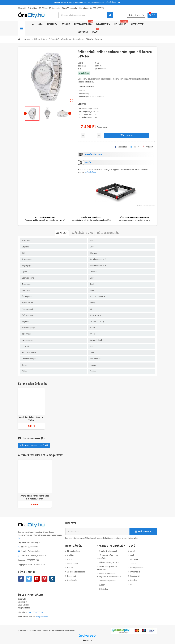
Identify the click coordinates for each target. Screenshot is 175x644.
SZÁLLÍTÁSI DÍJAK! (113, 3)
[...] (19, 538)
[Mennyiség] (91, 135)
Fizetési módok (74, 551)
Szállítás (33, 8)
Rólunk (43, 8)
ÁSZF (65, 8)
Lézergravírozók (137, 568)
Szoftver (134, 580)
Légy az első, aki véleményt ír (34, 445)
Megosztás (121, 147)
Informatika (135, 572)
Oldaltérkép (72, 580)
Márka (80, 63)
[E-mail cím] (97, 531)
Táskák (133, 564)
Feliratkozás (143, 531)
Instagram (52, 579)
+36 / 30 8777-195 (97, 8)
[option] (35, 484)
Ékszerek (134, 559)
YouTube (37, 579)
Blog (132, 584)
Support (102, 585)
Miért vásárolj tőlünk (107, 581)
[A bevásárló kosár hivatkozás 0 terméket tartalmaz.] (152, 15)
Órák (132, 555)
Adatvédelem (73, 564)
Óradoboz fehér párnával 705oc (31, 419)
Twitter (29, 579)
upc (80, 69)
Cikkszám (82, 66)
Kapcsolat (55, 8)
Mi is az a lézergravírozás (109, 562)
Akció (133, 551)
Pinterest (148, 147)
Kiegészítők (135, 576)
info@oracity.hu (42, 617)
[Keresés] (86, 15)
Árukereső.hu (87, 640)
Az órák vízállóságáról (76, 572)
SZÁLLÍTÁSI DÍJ (91, 172)
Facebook (21, 579)
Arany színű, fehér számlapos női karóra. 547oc (35, 497)
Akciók (22, 8)
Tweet (135, 147)
